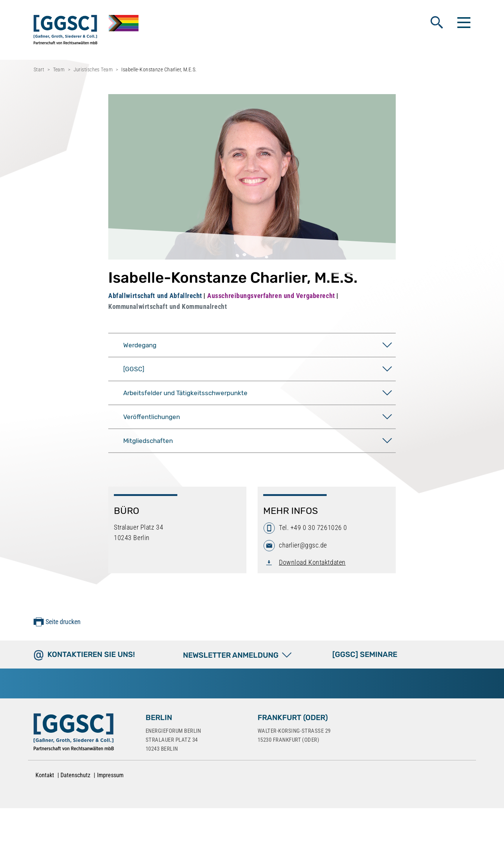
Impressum (110, 775)
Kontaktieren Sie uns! (91, 654)
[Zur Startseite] (74, 734)
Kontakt (45, 775)
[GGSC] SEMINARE (365, 654)
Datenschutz (75, 775)
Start (39, 69)
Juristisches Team (93, 69)
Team (59, 69)
